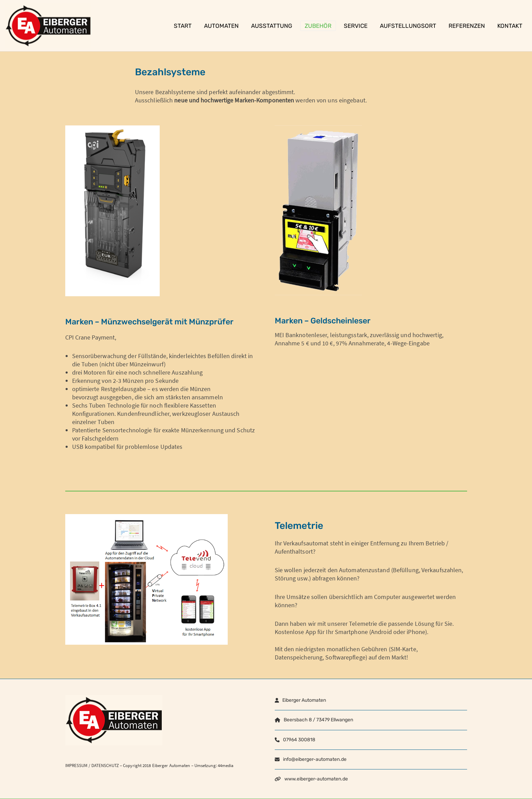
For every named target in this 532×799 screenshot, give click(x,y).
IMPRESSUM (76, 765)
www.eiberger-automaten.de (316, 779)
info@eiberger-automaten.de (315, 759)
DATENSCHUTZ (105, 765)
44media (226, 765)
